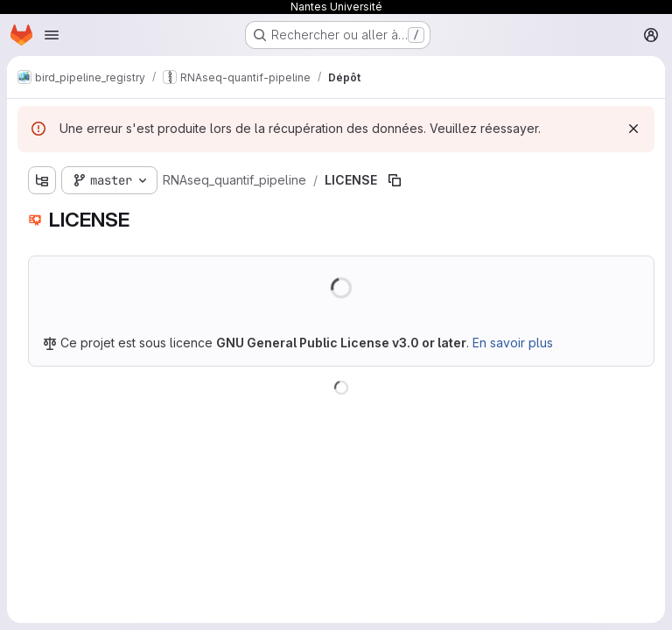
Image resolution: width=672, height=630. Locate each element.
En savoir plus (513, 343)
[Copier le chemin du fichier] (395, 180)
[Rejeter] (633, 129)
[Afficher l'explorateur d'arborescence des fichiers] (42, 180)
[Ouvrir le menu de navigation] (52, 35)
